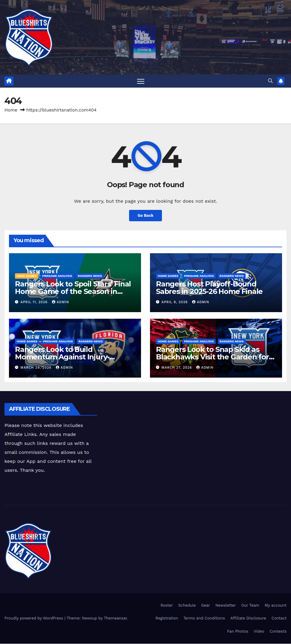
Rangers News (90, 276)
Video (259, 632)
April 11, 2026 (35, 302)
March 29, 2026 (37, 368)
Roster (167, 606)
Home (11, 110)
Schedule (187, 606)
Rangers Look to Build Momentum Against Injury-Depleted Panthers (62, 357)
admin (61, 302)
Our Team (250, 606)
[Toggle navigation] (141, 81)
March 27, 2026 (178, 368)
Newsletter (226, 606)
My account (276, 606)
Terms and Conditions (204, 619)
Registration (167, 619)
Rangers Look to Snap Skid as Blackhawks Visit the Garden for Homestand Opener (212, 357)
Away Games (27, 276)
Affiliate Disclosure (248, 619)
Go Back (145, 216)
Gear (206, 606)
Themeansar (115, 619)
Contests (278, 632)
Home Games (168, 276)
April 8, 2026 (175, 302)
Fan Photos (238, 632)
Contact (279, 619)
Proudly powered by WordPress (35, 619)
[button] (270, 81)
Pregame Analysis (57, 276)
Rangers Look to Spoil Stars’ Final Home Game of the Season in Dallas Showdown (73, 292)
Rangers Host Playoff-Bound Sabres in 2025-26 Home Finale (209, 288)
